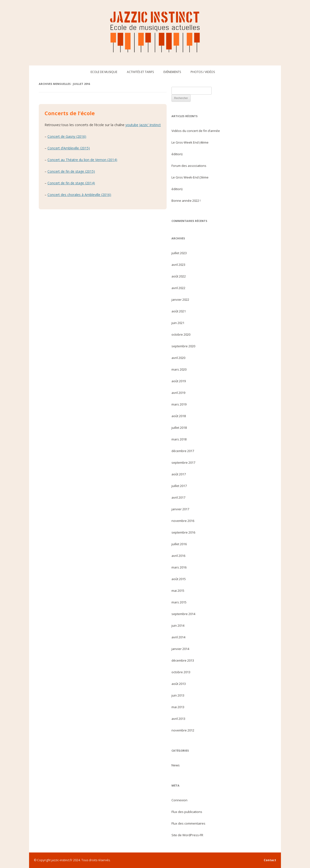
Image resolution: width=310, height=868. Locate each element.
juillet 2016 (179, 544)
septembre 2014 (183, 614)
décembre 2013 (183, 660)
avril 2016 (178, 556)
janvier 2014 (180, 649)
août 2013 (179, 684)
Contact (270, 860)
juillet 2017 (179, 486)
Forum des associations (189, 166)
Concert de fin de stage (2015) (71, 171)
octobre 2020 (181, 334)
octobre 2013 (181, 672)
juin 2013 (178, 695)
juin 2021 (178, 323)
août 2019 (179, 381)
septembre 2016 (183, 532)
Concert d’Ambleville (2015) (69, 148)
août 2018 (179, 416)
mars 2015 (179, 602)
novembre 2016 (183, 521)
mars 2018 (179, 439)
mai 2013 (178, 707)
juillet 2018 (179, 428)
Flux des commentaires (188, 823)
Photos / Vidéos (203, 72)
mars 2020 (179, 369)
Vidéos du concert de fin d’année (196, 131)
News (176, 765)
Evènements (172, 72)
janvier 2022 (180, 300)
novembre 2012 (183, 730)
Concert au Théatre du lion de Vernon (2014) (82, 160)
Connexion (179, 800)
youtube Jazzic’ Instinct (143, 125)
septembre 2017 (183, 462)
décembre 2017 (183, 451)
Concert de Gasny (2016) (67, 136)
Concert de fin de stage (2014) (71, 183)
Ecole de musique (104, 72)
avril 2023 (178, 265)
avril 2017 (178, 497)
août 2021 (179, 311)
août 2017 (179, 474)
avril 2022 (178, 288)
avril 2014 (178, 637)
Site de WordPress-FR (187, 835)
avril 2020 (178, 358)
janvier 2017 (180, 509)
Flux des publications (187, 812)
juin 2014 (178, 625)
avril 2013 (178, 719)
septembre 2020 (183, 346)
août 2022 (179, 276)
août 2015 (179, 579)
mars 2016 (179, 567)
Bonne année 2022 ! (186, 201)
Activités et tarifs (140, 72)
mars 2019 (179, 404)
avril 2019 (178, 393)
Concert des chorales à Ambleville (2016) (79, 195)
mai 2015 (178, 591)
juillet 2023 (179, 253)
